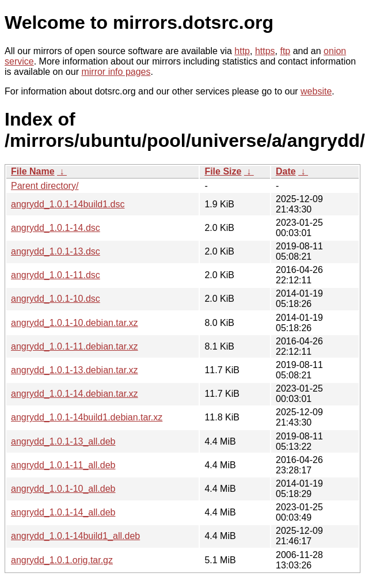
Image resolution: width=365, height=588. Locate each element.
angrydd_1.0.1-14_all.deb (63, 512)
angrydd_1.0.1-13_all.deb (63, 441)
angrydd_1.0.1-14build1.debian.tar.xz (87, 417)
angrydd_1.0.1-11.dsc (56, 275)
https (265, 51)
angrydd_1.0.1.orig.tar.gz (62, 560)
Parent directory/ (45, 186)
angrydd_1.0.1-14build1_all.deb (75, 536)
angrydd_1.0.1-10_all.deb (63, 489)
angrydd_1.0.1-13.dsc (56, 251)
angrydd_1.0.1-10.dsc (56, 299)
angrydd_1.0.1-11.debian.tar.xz (75, 346)
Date (286, 171)
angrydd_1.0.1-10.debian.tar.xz (75, 323)
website (316, 91)
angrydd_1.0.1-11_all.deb (63, 465)
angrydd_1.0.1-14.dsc (56, 228)
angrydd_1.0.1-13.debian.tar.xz (75, 370)
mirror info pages (116, 72)
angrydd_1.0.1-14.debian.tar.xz (75, 394)
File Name (33, 171)
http (242, 51)
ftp (285, 51)
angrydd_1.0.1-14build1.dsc (68, 204)
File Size (223, 171)
